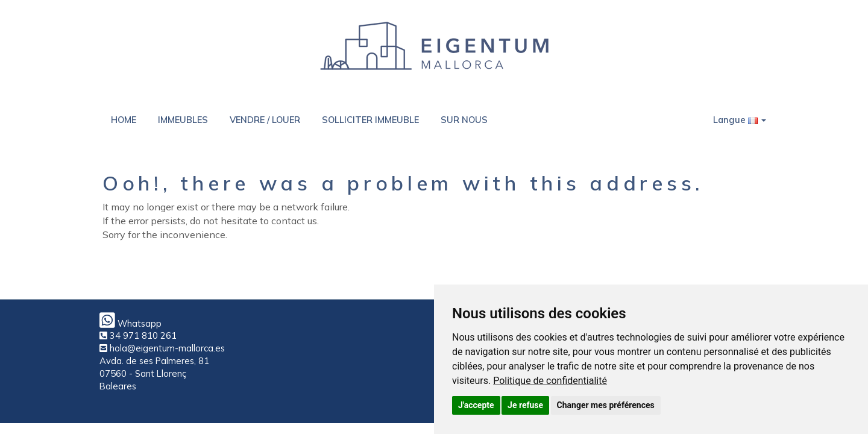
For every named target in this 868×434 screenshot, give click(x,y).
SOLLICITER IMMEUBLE (370, 120)
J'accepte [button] (476, 405)
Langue (740, 120)
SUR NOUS (464, 120)
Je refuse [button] (525, 405)
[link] (550, 381)
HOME (124, 120)
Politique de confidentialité (550, 381)
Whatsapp (131, 323)
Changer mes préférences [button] (606, 405)
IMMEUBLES (183, 120)
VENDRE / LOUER (265, 120)
